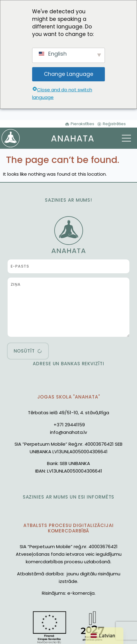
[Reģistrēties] (112, 124)
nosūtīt (24, 351)
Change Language (69, 74)
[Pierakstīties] (80, 124)
